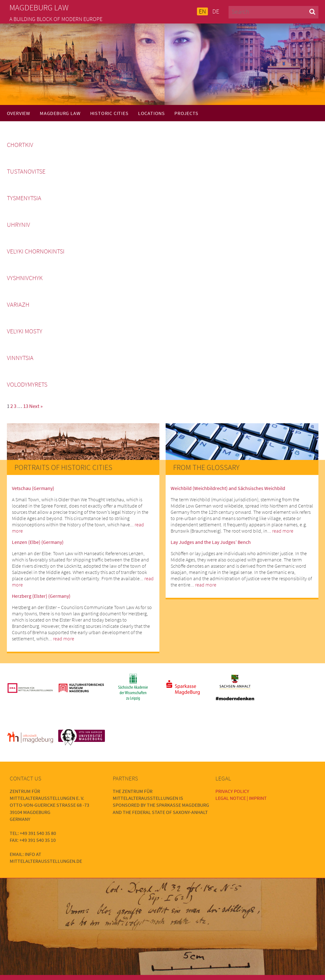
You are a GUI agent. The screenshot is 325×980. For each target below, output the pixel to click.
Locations (152, 113)
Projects (186, 113)
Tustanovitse (26, 171)
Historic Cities (109, 113)
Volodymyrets (27, 384)
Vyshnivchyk (25, 278)
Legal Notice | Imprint (241, 798)
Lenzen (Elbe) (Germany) (38, 542)
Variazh (18, 305)
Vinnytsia (20, 358)
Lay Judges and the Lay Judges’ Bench (211, 542)
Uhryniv (18, 225)
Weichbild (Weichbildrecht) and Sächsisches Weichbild (228, 488)
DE (216, 11)
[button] (312, 11)
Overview (19, 113)
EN (202, 11)
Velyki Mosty (25, 331)
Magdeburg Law (60, 113)
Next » (36, 406)
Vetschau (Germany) (33, 488)
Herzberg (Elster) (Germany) (41, 596)
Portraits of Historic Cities (63, 467)
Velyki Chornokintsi (36, 251)
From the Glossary (206, 467)
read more (64, 639)
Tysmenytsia (24, 198)
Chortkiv (20, 145)
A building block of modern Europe (56, 19)
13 (26, 406)
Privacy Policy (232, 791)
